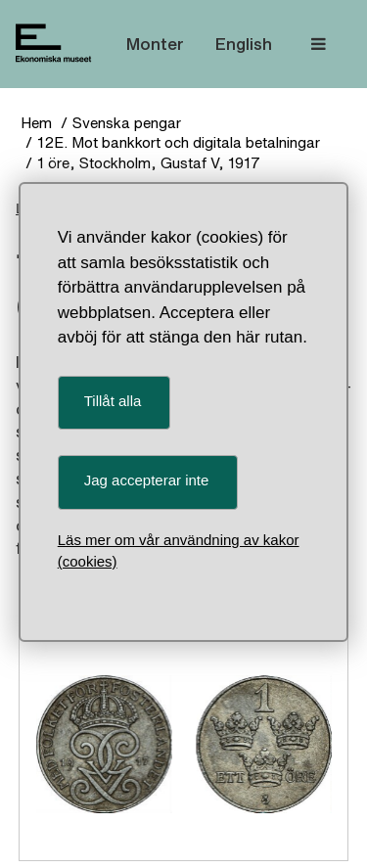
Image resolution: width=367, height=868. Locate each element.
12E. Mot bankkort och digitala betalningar (179, 142)
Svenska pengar (127, 123)
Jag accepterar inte (147, 480)
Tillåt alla (113, 401)
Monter (155, 44)
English (244, 44)
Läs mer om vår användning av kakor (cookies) (179, 551)
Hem (36, 123)
